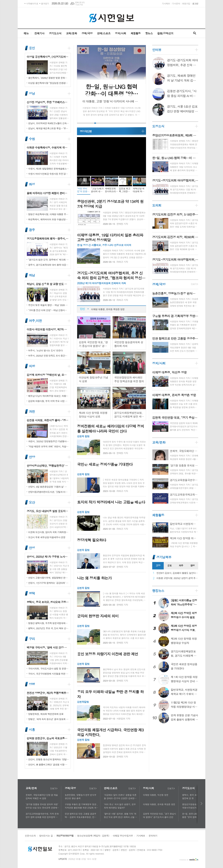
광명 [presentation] (192, 565)
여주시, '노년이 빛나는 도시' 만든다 (45, 350)
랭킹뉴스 (158, 591)
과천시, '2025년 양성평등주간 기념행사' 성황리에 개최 (48, 441)
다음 (202, 804)
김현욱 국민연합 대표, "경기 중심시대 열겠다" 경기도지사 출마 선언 (159, 815)
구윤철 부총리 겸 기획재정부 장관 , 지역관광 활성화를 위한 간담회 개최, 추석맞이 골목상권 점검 (81, 806)
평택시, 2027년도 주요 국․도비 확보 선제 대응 (48, 628)
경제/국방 (87, 33)
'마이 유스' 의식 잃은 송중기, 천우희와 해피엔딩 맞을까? (120, 806)
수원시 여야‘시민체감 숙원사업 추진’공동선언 (48, 174)
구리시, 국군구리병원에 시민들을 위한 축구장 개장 (48, 674)
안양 (32, 457)
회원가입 (186, 3)
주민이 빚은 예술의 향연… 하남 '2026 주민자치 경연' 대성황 (48, 305)
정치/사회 (121, 33)
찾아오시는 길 (46, 836)
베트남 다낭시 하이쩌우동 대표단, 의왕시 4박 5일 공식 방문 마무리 (48, 396)
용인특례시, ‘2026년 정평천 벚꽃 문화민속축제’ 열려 (48, 78)
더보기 (54, 789)
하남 (32, 275)
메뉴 (26, 33)
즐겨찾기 (45, 3)
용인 (32, 48)
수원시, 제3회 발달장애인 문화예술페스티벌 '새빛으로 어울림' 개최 (48, 169)
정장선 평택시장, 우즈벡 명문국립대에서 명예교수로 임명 (48, 623)
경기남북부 (164, 557)
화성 (32, 184)
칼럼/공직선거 (165, 33)
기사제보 (166, 3)
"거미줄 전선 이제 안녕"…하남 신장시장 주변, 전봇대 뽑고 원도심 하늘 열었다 (48, 310)
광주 (32, 230)
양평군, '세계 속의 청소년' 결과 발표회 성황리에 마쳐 (48, 719)
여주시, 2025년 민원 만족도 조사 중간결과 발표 (48, 356)
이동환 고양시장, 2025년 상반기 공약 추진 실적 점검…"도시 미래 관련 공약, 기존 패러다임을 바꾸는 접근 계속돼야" (177, 578)
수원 (32, 139)
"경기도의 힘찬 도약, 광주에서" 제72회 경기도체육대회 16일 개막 (48, 260)
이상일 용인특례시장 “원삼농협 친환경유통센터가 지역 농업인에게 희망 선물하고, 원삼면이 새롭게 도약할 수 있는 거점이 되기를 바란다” (48, 83)
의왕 (32, 366)
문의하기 (153, 836)
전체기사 (39, 33)
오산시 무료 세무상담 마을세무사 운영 (47, 537)
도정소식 (158, 126)
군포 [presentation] (169, 565)
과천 (32, 411)
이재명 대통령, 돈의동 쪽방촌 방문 (159, 804)
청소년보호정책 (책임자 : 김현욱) (93, 836)
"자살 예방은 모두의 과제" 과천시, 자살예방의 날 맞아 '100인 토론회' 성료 (48, 446)
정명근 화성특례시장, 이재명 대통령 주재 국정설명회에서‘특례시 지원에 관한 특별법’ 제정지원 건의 (48, 214)
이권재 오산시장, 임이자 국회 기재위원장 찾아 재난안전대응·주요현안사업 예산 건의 (48, 532)
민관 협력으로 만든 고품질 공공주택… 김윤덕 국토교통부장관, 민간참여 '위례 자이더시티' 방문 (82, 815)
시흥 (32, 730)
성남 (32, 93)
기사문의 (176, 3)
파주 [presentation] (181, 565)
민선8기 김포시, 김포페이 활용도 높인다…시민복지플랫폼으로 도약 (177, 573)
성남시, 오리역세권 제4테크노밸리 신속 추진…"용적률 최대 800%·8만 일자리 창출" (48, 123)
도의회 (157, 205)
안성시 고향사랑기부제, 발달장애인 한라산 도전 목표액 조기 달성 (48, 578)
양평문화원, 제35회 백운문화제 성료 (46, 714)
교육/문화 (72, 33)
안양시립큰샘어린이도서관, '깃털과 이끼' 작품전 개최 (48, 492)
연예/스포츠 (104, 33)
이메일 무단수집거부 (123, 836)
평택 (32, 593)
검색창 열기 (195, 33)
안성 (32, 548)
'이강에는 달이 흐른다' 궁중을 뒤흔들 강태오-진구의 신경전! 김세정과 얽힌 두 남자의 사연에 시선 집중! (120, 797)
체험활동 (136, 33)
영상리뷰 (86, 131)
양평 (32, 684)
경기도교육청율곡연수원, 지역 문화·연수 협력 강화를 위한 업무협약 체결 (42, 815)
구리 (32, 639)
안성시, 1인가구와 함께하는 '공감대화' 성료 (48, 583)
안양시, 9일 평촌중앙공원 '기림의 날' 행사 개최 (48, 487)
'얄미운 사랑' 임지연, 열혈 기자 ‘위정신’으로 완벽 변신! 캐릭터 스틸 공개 (121, 815)
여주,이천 (35, 321)
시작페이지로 (32, 3)
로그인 (195, 3)
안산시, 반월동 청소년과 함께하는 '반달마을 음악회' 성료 (48, 759)
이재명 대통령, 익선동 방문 (104, 308)
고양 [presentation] (158, 565)
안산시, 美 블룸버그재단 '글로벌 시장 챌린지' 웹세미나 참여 (48, 764)
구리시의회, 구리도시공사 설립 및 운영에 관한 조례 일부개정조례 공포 (48, 669)
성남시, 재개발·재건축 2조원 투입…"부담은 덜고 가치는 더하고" (48, 128)
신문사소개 (30, 836)
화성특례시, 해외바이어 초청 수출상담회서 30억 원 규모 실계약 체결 (48, 219)
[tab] (158, 566)
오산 (32, 502)
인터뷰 (157, 50)
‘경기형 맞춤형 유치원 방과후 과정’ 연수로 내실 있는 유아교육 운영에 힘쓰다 (42, 806)
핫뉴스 (149, 33)
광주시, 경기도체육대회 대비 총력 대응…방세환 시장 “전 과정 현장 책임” (48, 265)
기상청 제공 (79, 5)
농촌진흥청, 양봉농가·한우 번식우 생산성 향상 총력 (81, 797)
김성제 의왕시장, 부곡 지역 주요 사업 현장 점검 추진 (48, 401)
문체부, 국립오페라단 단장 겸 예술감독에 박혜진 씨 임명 (42, 797)
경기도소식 (55, 33)
